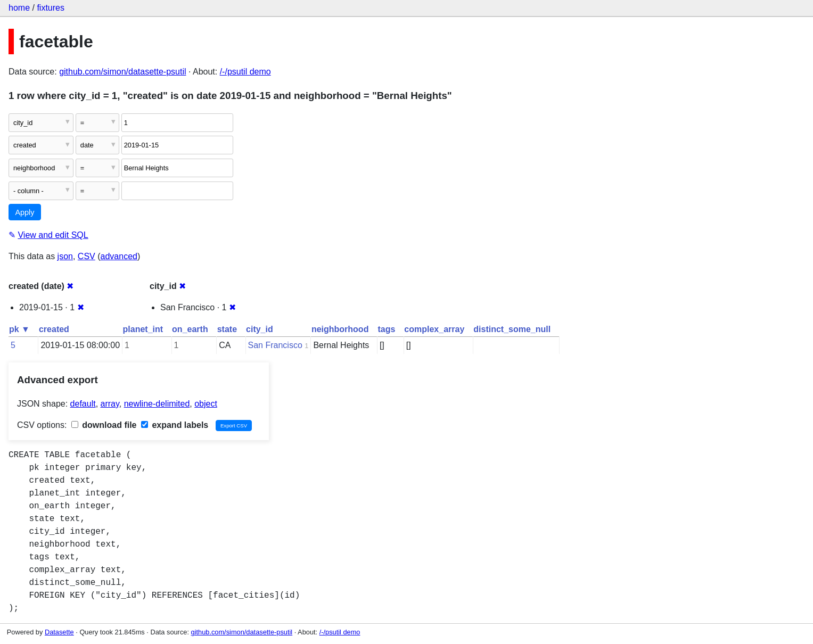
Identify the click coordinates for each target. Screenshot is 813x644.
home (19, 8)
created (54, 329)
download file (104, 425)
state (227, 329)
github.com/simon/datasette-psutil (122, 72)
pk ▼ (19, 329)
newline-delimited (157, 404)
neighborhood (340, 329)
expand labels (175, 425)
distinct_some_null (512, 329)
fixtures (51, 8)
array (110, 404)
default (83, 404)
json (65, 256)
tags (386, 329)
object (206, 404)
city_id (260, 329)
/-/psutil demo (245, 72)
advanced (119, 256)
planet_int (143, 329)
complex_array (434, 329)
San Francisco (275, 345)
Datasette (59, 632)
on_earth (190, 329)
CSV (87, 256)
